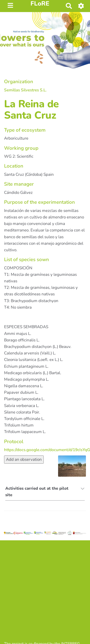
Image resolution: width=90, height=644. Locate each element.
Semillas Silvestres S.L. (25, 90)
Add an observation (24, 459)
